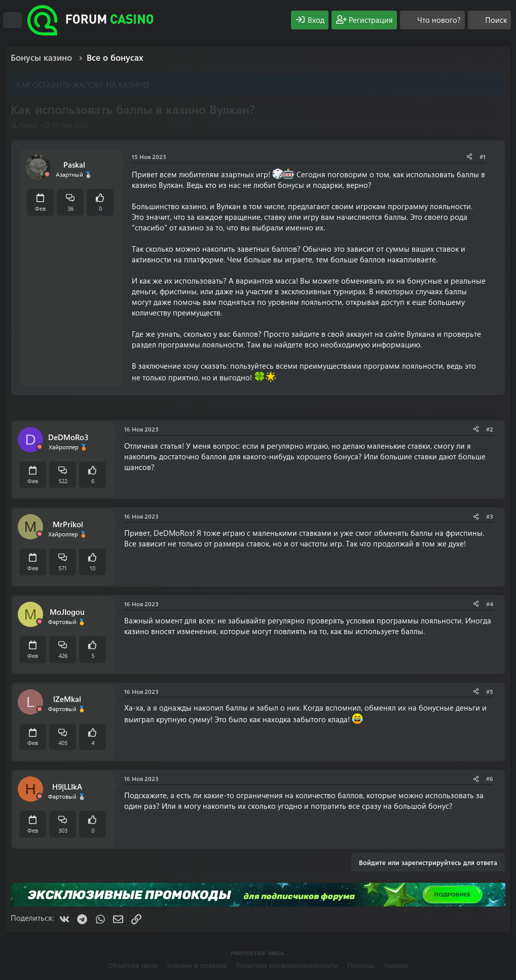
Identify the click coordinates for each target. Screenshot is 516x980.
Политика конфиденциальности (287, 965)
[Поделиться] (469, 157)
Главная (396, 965)
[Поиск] (489, 20)
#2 (490, 429)
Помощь (361, 965)
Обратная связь (133, 965)
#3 (490, 516)
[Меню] (13, 20)
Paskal (28, 125)
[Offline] (47, 174)
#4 (490, 604)
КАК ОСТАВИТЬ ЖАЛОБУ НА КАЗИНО (83, 85)
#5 (490, 691)
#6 (490, 778)
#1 (483, 156)
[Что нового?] (432, 20)
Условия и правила (197, 965)
